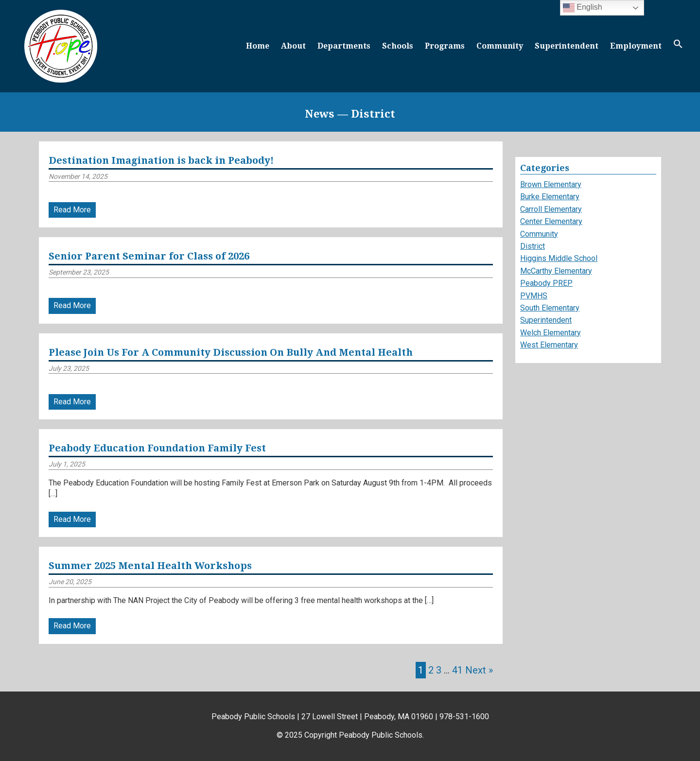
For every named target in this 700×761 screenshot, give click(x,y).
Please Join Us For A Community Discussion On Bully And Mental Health (231, 352)
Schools (398, 46)
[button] (678, 46)
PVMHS (534, 296)
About (293, 46)
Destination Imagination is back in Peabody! (161, 160)
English (583, 8)
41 (457, 670)
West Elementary (549, 345)
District (533, 246)
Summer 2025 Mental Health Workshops (150, 566)
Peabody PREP (546, 283)
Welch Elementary (551, 333)
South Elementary (550, 308)
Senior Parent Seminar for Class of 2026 (149, 256)
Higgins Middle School (559, 258)
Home (258, 46)
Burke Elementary (550, 197)
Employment (636, 46)
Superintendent (567, 46)
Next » (479, 670)
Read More (72, 210)
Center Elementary (551, 221)
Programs (445, 46)
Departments (344, 46)
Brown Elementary (551, 184)
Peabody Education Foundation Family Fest (157, 448)
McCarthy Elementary (556, 271)
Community (500, 46)
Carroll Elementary (551, 209)
